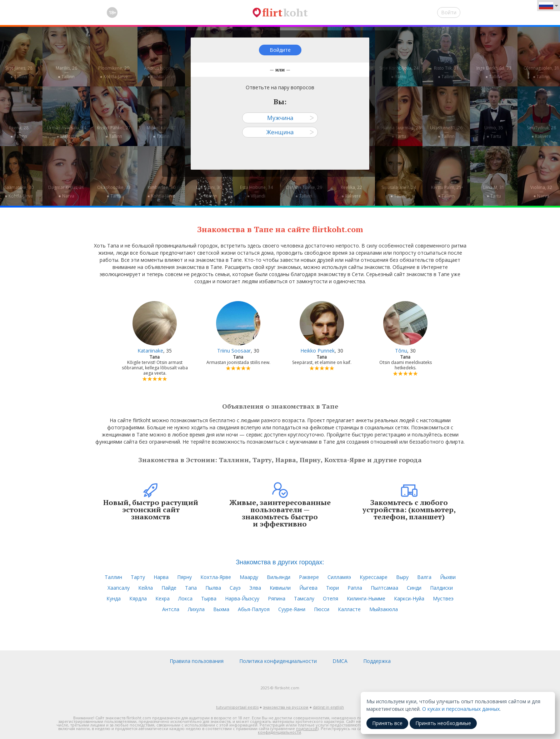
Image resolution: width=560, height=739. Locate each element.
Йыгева (308, 588)
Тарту (138, 577)
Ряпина (277, 598)
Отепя (331, 598)
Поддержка (377, 661)
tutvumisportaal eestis (237, 707)
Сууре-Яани (292, 609)
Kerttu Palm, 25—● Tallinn (446, 192)
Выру (402, 577)
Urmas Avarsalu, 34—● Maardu (66, 132)
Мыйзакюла (384, 609)
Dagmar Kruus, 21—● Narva (66, 192)
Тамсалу (304, 598)
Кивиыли (280, 588)
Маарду (249, 577)
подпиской (307, 728)
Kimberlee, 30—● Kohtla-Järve (161, 192)
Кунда (114, 598)
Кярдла (138, 598)
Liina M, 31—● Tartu (494, 192)
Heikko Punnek (317, 351)
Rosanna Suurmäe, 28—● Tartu (399, 132)
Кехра (162, 598)
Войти (449, 12)
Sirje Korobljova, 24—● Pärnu (399, 72)
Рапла (355, 588)
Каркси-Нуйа (409, 598)
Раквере (309, 577)
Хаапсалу (119, 588)
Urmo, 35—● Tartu (494, 132)
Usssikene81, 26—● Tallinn (446, 132)
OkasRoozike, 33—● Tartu (114, 192)
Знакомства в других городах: (280, 562)
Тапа (191, 588)
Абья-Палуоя (254, 609)
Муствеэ (443, 598)
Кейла (146, 588)
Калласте (349, 609)
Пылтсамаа (384, 588)
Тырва (209, 598)
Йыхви (448, 577)
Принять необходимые (443, 723)
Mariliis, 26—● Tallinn (66, 72)
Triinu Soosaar (234, 351)
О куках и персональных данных (461, 709)
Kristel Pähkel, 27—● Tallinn (114, 132)
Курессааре (374, 577)
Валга (424, 577)
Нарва (161, 577)
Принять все (387, 723)
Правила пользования (197, 661)
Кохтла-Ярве (216, 577)
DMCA (340, 661)
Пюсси (322, 609)
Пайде (169, 588)
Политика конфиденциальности (278, 661)
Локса (185, 598)
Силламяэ (339, 577)
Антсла (171, 609)
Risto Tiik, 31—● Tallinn (446, 72)
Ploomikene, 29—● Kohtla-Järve (114, 72)
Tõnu (401, 351)
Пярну (184, 577)
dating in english (328, 707)
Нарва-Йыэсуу (242, 598)
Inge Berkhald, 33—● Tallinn (494, 72)
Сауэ (235, 588)
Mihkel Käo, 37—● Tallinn (161, 132)
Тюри (332, 588)
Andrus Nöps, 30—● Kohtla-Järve (161, 72)
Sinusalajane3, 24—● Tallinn (399, 192)
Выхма (221, 609)
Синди (414, 588)
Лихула (196, 609)
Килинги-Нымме (366, 598)
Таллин (113, 577)
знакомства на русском (286, 707)
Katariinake (150, 351)
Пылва (213, 588)
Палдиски (441, 588)
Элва (255, 588)
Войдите (280, 50)
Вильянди (279, 577)
